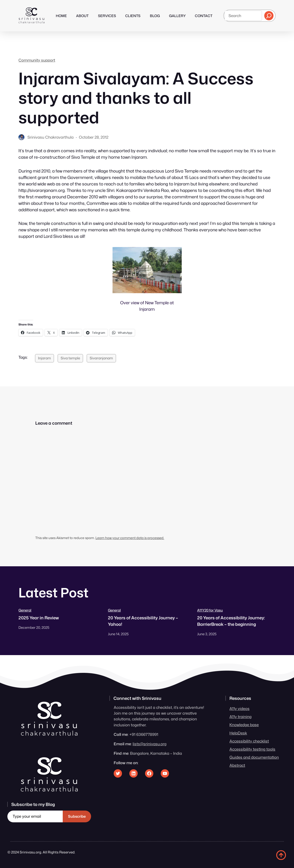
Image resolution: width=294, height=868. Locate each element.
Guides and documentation (254, 757)
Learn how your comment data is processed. (130, 538)
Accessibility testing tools (252, 749)
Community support (37, 60)
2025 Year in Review (39, 618)
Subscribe (77, 816)
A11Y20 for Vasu (210, 610)
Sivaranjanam (101, 358)
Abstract (237, 765)
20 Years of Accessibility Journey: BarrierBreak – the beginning (231, 621)
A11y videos (239, 708)
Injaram (45, 358)
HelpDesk (238, 733)
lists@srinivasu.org (150, 744)
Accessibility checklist (249, 741)
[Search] (269, 16)
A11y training (241, 717)
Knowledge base (244, 725)
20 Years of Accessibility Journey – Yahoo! (143, 621)
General (25, 610)
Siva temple (70, 358)
